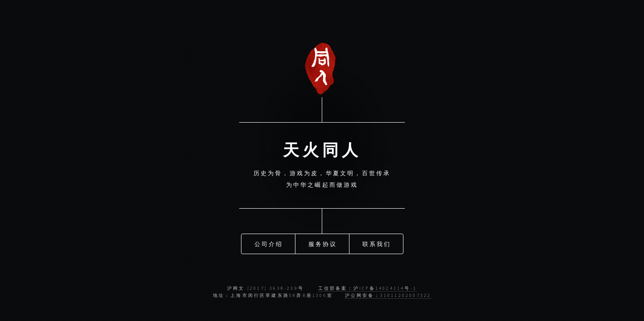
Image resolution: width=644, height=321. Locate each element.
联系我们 (377, 243)
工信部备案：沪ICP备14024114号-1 (368, 288)
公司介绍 (269, 243)
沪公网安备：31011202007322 (388, 296)
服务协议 (323, 243)
